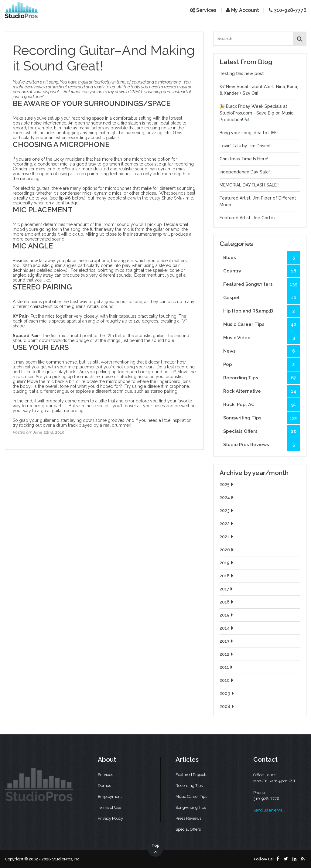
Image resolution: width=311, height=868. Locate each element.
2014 (227, 628)
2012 (227, 654)
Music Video (262, 338)
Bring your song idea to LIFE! (249, 133)
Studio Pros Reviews (262, 445)
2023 (227, 511)
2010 (227, 680)
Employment (110, 796)
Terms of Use (109, 807)
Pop (262, 364)
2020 (227, 550)
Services (203, 10)
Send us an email (269, 810)
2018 (227, 576)
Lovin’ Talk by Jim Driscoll (246, 146)
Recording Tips (262, 378)
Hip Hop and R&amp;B (262, 311)
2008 (227, 706)
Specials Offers (262, 431)
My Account (243, 10)
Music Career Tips (262, 324)
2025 (227, 484)
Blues (262, 258)
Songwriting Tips (262, 418)
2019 (227, 563)
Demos (104, 786)
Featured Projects (191, 775)
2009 (227, 693)
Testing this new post (242, 73)
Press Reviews (188, 818)
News (262, 351)
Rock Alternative (262, 391)
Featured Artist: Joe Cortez (248, 218)
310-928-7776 (288, 10)
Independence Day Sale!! (245, 172)
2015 (227, 615)
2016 (227, 602)
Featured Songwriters (262, 284)
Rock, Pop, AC (262, 405)
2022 (227, 524)
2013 (227, 641)
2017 (227, 589)
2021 (227, 537)
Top (155, 849)
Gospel (262, 298)
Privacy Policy (110, 818)
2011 (227, 667)
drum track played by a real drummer (93, 425)
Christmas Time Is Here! (244, 159)
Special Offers (188, 829)
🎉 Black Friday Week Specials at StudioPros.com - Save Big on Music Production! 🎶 (256, 113)
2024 (227, 497)
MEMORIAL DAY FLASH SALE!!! (249, 185)
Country (262, 271)
